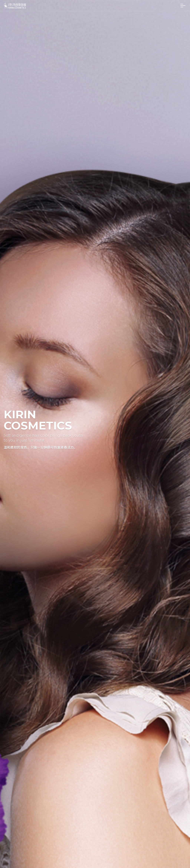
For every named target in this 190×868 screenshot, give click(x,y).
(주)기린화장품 (15, 5)
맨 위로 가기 (180, 858)
